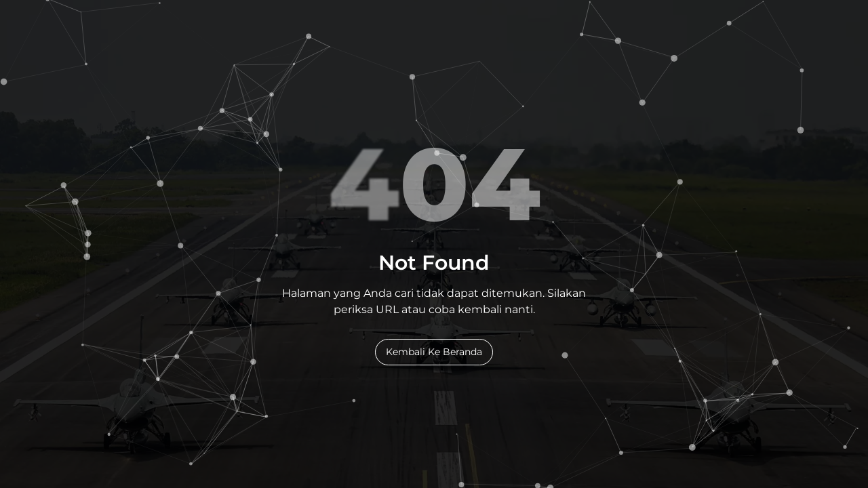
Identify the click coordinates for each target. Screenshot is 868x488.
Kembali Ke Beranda (434, 352)
